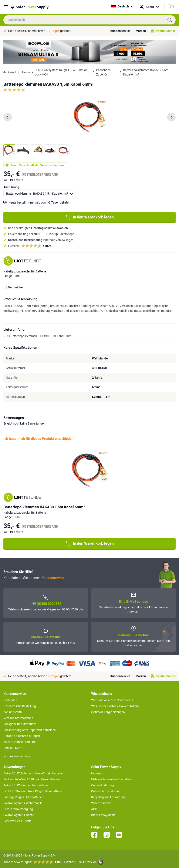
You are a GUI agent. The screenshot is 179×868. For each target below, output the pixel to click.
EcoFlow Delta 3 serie (17, 821)
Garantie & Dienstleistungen (22, 736)
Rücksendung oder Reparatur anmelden (30, 730)
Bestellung (10, 700)
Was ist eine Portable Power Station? (115, 706)
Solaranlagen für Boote (19, 815)
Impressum (99, 773)
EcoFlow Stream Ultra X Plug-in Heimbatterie (33, 791)
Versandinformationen (18, 718)
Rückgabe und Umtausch (20, 724)
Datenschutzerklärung (106, 791)
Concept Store (13, 748)
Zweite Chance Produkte (19, 742)
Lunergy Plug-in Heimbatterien (23, 797)
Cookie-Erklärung (102, 785)
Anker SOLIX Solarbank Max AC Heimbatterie (33, 773)
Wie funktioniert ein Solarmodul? (112, 700)
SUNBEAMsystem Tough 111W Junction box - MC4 (61, 72)
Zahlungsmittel (13, 712)
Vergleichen (16, 287)
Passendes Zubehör (103, 72)
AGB (94, 809)
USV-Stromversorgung (18, 809)
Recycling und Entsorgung (108, 797)
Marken (141, 31)
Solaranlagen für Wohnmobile (23, 803)
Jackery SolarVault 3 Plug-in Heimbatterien (32, 779)
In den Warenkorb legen (89, 217)
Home (26, 72)
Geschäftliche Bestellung (20, 706)
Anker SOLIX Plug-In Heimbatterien (26, 785)
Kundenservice (120, 31)
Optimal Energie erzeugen (108, 712)
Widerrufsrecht (101, 803)
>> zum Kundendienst (18, 756)
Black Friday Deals (103, 815)
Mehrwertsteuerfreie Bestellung (112, 779)
